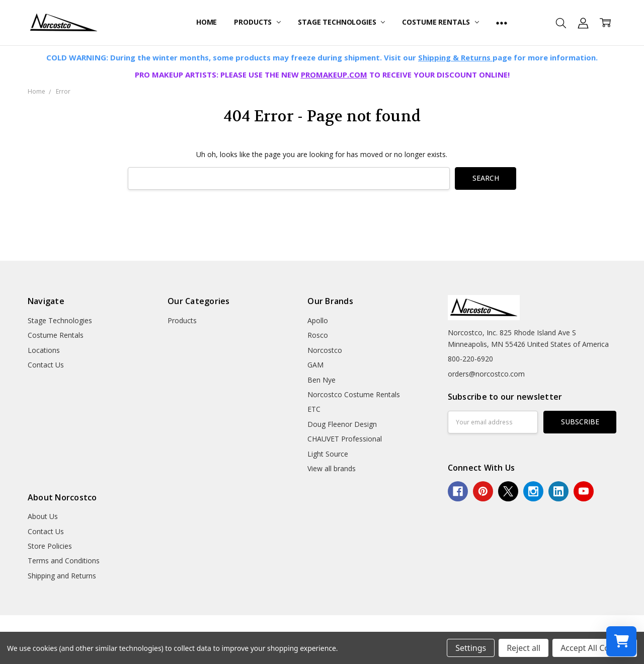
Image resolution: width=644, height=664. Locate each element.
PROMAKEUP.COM (334, 75)
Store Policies (50, 546)
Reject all (524, 648)
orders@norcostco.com (486, 374)
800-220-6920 (470, 359)
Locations (44, 350)
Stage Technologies (341, 22)
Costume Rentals (440, 22)
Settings (471, 648)
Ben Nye (321, 380)
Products (257, 22)
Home (207, 22)
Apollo (318, 320)
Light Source (328, 454)
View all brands (332, 468)
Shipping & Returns (455, 57)
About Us (43, 516)
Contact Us (46, 365)
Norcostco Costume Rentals (354, 394)
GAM (315, 365)
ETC (314, 409)
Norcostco (325, 350)
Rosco (318, 335)
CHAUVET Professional (345, 439)
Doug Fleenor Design (342, 424)
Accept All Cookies (595, 648)
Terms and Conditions (64, 561)
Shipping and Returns (62, 576)
